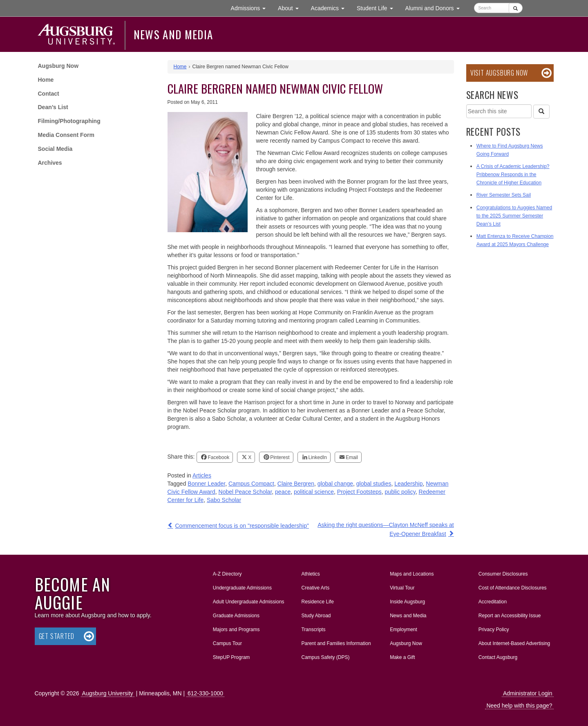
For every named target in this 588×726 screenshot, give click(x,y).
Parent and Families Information (336, 643)
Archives (50, 163)
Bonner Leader (206, 484)
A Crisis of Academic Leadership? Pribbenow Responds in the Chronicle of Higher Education (513, 175)
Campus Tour (227, 643)
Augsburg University (108, 693)
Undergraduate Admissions (242, 588)
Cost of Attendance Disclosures (513, 588)
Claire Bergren (296, 484)
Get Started (57, 636)
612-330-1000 (205, 693)
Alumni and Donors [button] (436, 8)
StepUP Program (231, 657)
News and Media (173, 34)
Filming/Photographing (69, 121)
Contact (49, 94)
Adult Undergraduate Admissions (249, 602)
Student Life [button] (378, 8)
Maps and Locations (412, 574)
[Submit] (515, 8)
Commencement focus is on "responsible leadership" (242, 526)
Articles (202, 475)
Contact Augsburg (498, 657)
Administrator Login (528, 693)
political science (314, 492)
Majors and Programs (236, 628)
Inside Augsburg (407, 602)
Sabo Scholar (224, 500)
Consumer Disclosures (503, 574)
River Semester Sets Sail (504, 195)
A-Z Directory (227, 574)
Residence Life (317, 602)
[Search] (541, 112)
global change (335, 484)
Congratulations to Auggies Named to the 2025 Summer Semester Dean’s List (514, 216)
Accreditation (493, 602)
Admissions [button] (251, 8)
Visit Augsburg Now (499, 73)
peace (283, 492)
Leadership (408, 484)
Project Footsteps (359, 492)
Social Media (55, 149)
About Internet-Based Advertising (514, 643)
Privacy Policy (494, 630)
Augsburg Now (58, 66)
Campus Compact (251, 484)
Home (46, 80)
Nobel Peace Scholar (245, 492)
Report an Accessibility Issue (510, 616)
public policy (400, 492)
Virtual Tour (402, 588)
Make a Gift (402, 657)
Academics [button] (331, 8)
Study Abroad (316, 616)
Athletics (310, 574)
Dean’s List (53, 107)
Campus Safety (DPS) (325, 657)
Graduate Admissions (236, 616)
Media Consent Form (66, 135)
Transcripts (313, 630)
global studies (374, 484)
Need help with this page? (519, 706)
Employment (404, 630)
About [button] (291, 10)
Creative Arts (315, 588)
